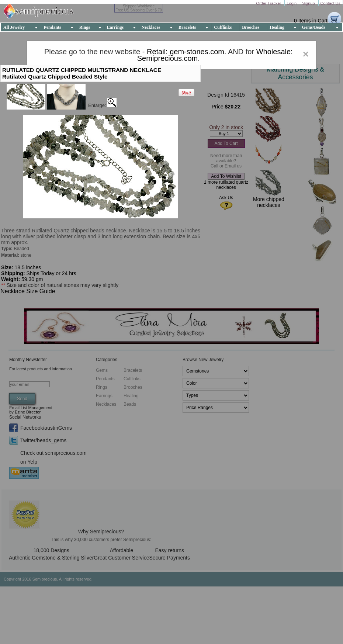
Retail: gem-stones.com (186, 52)
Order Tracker (269, 3)
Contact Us (330, 3)
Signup (309, 3)
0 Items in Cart (311, 21)
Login (292, 3)
